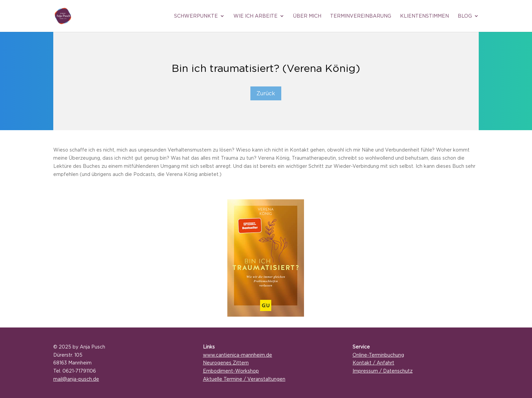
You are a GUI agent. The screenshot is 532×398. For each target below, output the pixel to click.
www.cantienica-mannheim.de (237, 355)
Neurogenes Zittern (226, 363)
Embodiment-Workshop (231, 371)
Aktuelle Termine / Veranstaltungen (244, 379)
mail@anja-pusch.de (76, 379)
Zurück (266, 93)
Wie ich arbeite (255, 16)
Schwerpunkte (196, 16)
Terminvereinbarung (361, 16)
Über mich (307, 16)
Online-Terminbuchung (378, 355)
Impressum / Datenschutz (383, 371)
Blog (465, 16)
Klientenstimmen (424, 16)
